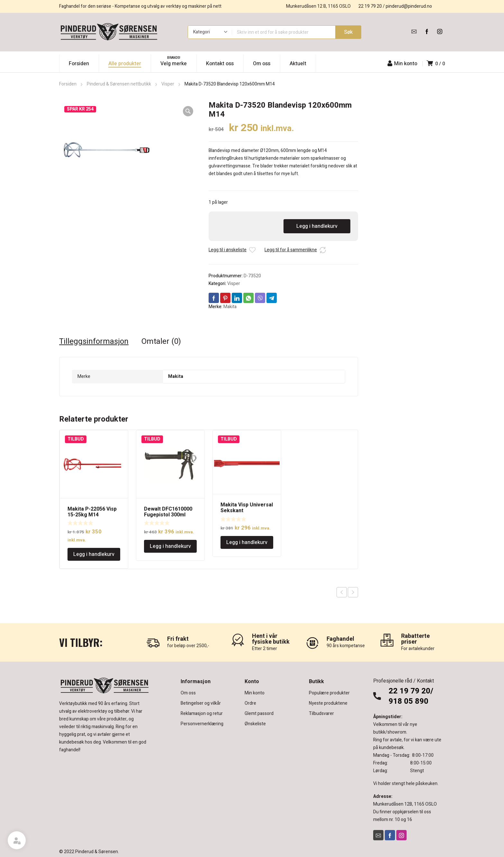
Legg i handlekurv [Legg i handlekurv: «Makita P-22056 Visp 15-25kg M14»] (94, 554)
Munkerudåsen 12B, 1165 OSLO (405, 804)
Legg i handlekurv (317, 226)
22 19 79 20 (370, 6)
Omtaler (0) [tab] (161, 342)
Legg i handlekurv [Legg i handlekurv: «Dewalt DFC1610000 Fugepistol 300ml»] (170, 546)
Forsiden (68, 84)
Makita (230, 307)
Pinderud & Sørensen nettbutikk (119, 84)
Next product (353, 592)
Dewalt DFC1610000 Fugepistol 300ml (168, 512)
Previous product (342, 592)
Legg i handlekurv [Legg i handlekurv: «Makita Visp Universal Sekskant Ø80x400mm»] (247, 542)
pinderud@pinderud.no (409, 6)
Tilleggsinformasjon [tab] (94, 342)
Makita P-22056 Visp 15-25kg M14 (92, 512)
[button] (188, 111)
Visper (168, 84)
